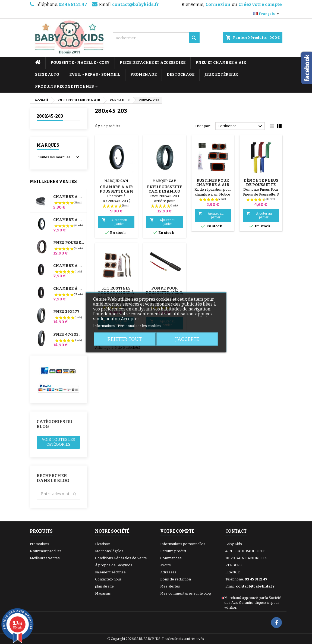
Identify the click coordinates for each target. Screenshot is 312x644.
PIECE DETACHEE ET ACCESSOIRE (153, 63)
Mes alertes (170, 586)
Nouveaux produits (46, 551)
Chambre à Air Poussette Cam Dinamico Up (116, 191)
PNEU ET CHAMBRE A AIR (221, 63)
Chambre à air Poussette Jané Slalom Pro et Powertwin (69, 220)
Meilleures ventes (45, 558)
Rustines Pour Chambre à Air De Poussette (213, 185)
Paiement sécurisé (110, 572)
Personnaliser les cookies (139, 326)
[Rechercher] (156, 38)
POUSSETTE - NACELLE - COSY (80, 63)
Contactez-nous (108, 579)
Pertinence (241, 126)
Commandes (171, 558)
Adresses (168, 572)
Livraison (103, 544)
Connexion (218, 4)
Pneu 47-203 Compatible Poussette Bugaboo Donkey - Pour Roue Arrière (69, 335)
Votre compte (177, 531)
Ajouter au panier (115, 222)
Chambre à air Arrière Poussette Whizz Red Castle (69, 289)
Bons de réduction (176, 579)
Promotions (40, 544)
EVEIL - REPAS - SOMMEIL (95, 75)
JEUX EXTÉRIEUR (221, 75)
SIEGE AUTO (47, 75)
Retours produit (173, 551)
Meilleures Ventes (53, 182)
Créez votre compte (260, 4)
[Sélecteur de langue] (267, 14)
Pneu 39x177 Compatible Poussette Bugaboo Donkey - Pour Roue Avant (69, 312)
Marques (48, 145)
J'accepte (187, 339)
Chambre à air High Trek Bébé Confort (69, 197)
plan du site (104, 586)
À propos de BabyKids (114, 565)
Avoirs (166, 565)
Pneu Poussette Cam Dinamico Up (165, 191)
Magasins (103, 593)
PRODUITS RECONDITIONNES (64, 87)
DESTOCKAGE (181, 75)
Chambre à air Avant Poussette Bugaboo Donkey (69, 266)
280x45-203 (50, 116)
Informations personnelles (183, 544)
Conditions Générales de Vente (121, 558)
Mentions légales (109, 551)
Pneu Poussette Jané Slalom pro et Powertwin (69, 243)
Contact (236, 531)
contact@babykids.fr (136, 4)
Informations (105, 326)
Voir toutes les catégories (58, 442)
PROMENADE (144, 75)
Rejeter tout (125, 339)
